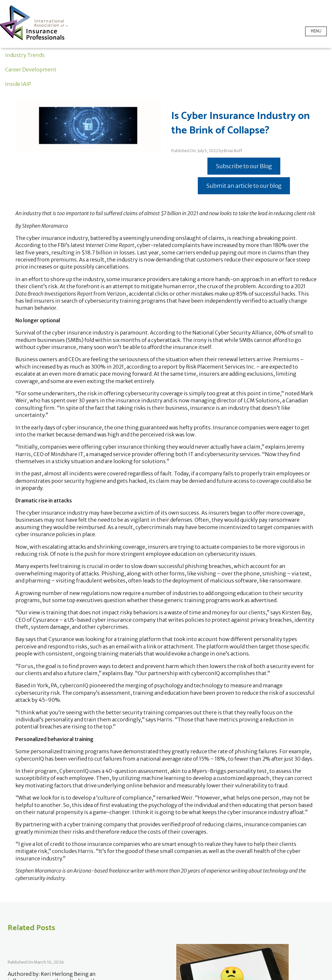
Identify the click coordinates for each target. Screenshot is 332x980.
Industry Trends (25, 55)
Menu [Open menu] (316, 31)
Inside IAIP (18, 84)
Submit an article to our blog (244, 186)
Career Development (31, 69)
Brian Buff (233, 151)
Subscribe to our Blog (244, 166)
